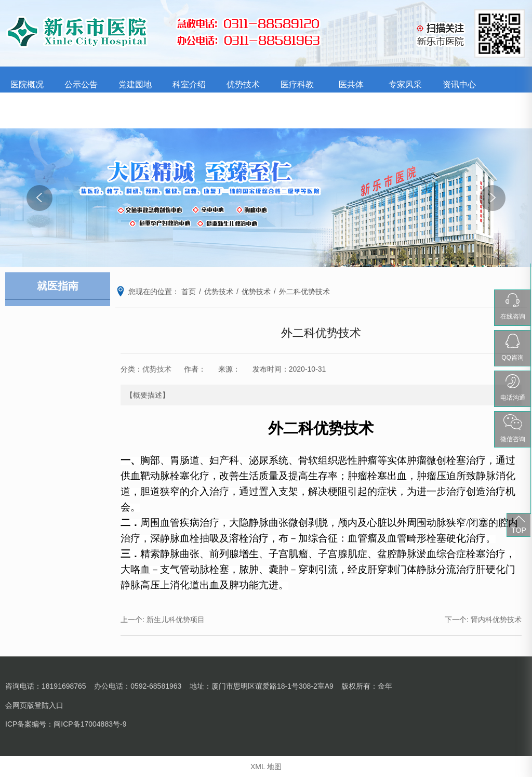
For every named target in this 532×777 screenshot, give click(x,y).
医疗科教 (297, 84)
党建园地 (135, 84)
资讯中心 (459, 84)
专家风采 (405, 84)
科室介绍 (189, 84)
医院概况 (27, 84)
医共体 (351, 84)
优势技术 (243, 84)
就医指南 (81, 110)
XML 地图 (266, 767)
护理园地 (27, 110)
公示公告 (81, 84)
